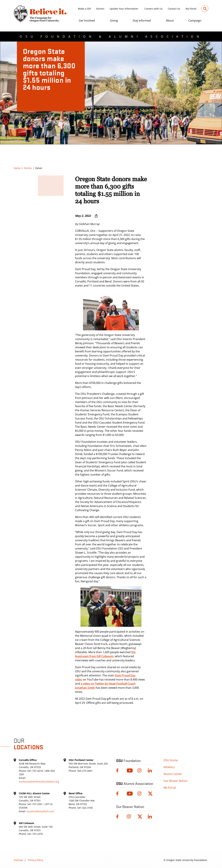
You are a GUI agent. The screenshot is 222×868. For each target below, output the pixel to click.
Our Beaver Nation (176, 781)
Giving (114, 21)
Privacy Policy (35, 860)
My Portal (191, 9)
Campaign (195, 21)
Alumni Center (173, 774)
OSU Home (171, 760)
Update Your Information (124, 9)
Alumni (100, 9)
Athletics (169, 767)
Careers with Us (153, 9)
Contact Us (174, 9)
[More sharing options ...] (96, 216)
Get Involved (87, 21)
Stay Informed (142, 21)
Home (17, 168)
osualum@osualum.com (40, 811)
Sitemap (18, 860)
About (170, 21)
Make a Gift (84, 9)
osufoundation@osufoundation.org (39, 782)
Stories (28, 168)
